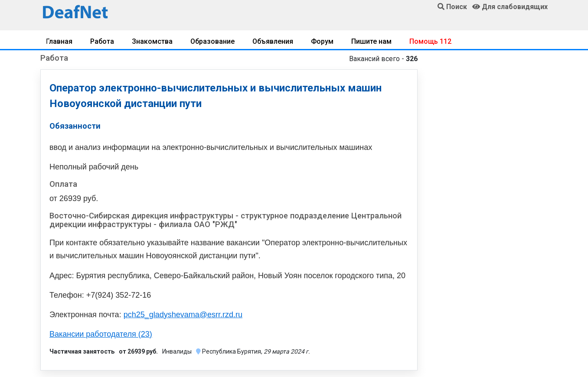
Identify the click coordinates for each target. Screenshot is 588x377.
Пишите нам (371, 41)
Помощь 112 (430, 41)
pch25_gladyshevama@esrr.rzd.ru (183, 315)
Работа (102, 41)
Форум (322, 41)
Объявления (273, 41)
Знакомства (152, 41)
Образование (212, 41)
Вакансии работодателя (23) (101, 334)
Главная (59, 41)
